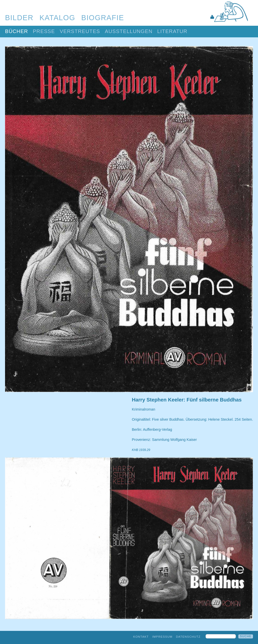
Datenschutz (188, 637)
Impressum (162, 637)
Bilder (19, 18)
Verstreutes (80, 31)
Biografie (103, 18)
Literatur (172, 31)
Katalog (57, 18)
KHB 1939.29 (141, 450)
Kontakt (141, 637)
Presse (44, 31)
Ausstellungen (129, 31)
